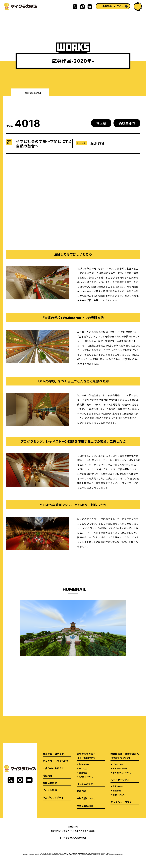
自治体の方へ (119, 795)
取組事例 (117, 790)
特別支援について (86, 798)
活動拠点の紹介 (85, 806)
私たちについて (86, 777)
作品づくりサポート (53, 797)
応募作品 (81, 791)
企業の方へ (118, 786)
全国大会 (83, 773)
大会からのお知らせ (53, 768)
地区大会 (83, 768)
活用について (119, 764)
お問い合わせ (50, 783)
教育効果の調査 (120, 768)
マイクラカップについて (56, 761)
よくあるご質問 (85, 784)
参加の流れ (84, 764)
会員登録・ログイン (113, 6)
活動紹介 (47, 776)
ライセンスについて (122, 773)
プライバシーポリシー (122, 802)
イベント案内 (50, 790)
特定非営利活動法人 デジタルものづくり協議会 (73, 831)
